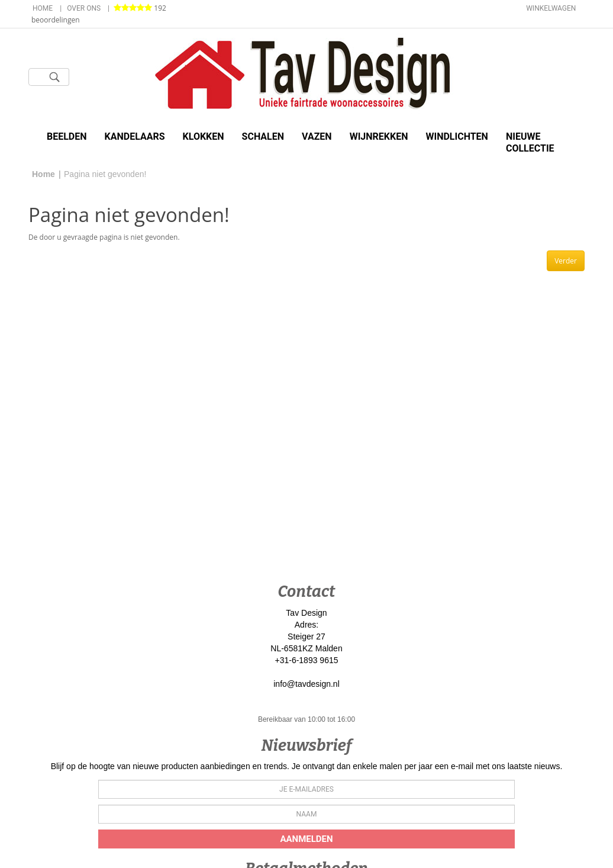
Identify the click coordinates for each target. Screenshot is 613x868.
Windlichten (456, 136)
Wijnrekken (379, 136)
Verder (566, 261)
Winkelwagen (551, 8)
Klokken (204, 136)
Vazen (317, 136)
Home (43, 8)
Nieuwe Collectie (530, 142)
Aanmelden (306, 839)
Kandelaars (135, 136)
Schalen (263, 136)
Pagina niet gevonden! (105, 174)
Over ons (84, 8)
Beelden (67, 136)
